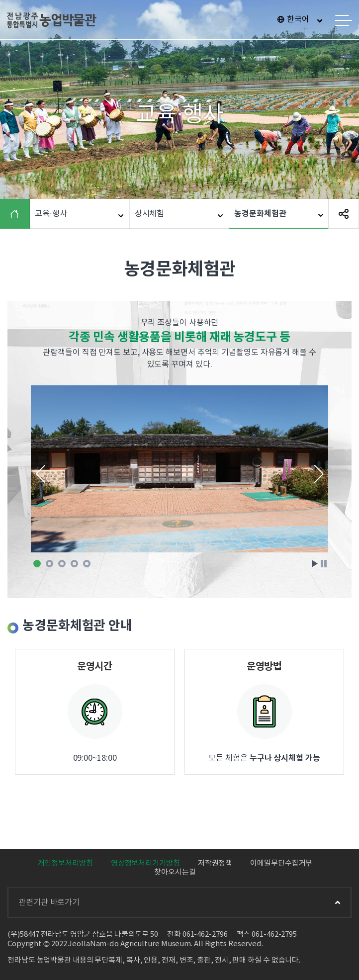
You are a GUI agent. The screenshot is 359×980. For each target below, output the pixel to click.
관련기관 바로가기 (179, 902)
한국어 (298, 19)
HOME (17, 214)
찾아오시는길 (175, 872)
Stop (324, 564)
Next (318, 474)
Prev (41, 474)
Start (315, 564)
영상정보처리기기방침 (145, 863)
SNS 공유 (344, 214)
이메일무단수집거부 (281, 863)
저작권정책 (215, 863)
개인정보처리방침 (65, 863)
